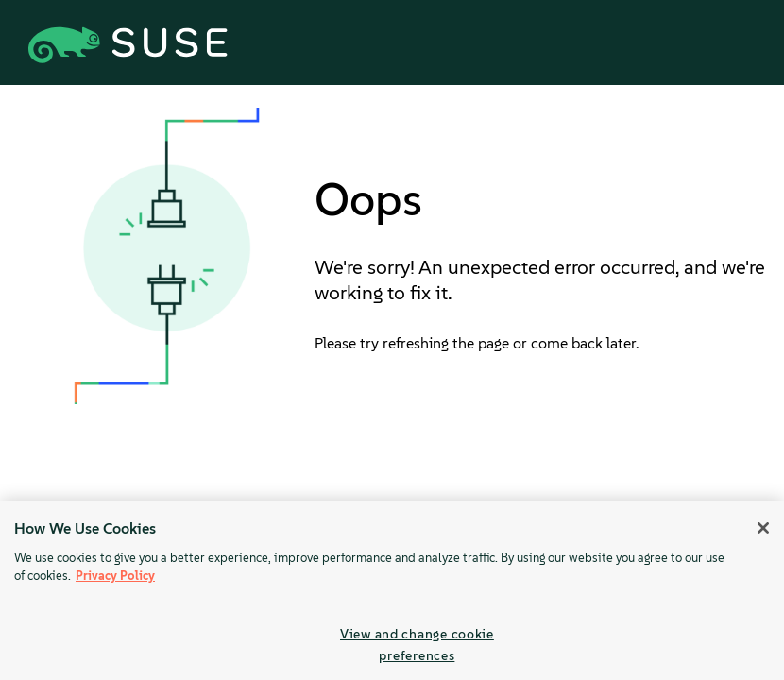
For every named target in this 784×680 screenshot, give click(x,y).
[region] (392, 590)
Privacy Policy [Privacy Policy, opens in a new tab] (115, 576)
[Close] (763, 528)
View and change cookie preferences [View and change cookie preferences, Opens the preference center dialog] (417, 645)
